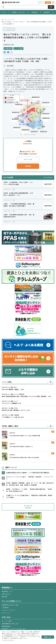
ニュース (11, 19)
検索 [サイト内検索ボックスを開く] (51, 7)
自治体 (12, 29)
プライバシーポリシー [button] (8, 640)
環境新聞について (7, 592)
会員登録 (28, 166)
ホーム (4, 19)
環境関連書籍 (6, 626)
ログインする (28, 159)
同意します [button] (48, 637)
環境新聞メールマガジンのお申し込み (14, 629)
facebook (8, 52)
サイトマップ (6, 613)
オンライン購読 (7, 621)
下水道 (6, 29)
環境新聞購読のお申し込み (10, 624)
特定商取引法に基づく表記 (10, 605)
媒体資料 (5, 597)
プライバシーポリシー (9, 610)
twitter (5, 52)
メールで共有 (19, 48)
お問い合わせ (6, 594)
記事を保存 (9, 48)
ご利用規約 (5, 608)
